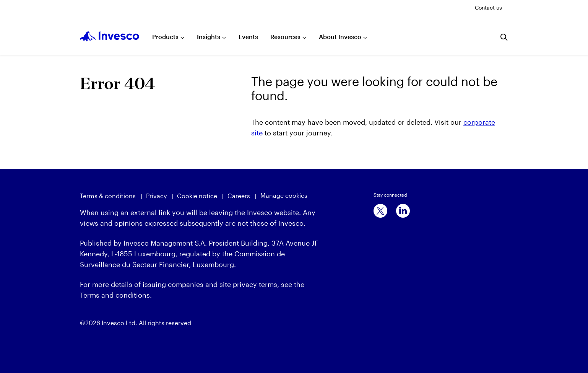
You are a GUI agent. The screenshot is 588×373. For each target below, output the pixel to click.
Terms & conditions (108, 196)
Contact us (488, 7)
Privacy (156, 196)
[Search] (504, 37)
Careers (239, 196)
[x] (380, 211)
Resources (285, 37)
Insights (209, 37)
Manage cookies (284, 195)
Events (248, 37)
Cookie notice (197, 196)
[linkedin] (403, 211)
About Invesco (340, 37)
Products (165, 37)
